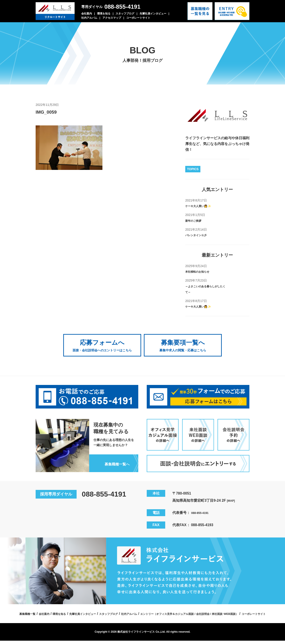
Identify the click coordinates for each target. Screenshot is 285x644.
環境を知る (104, 14)
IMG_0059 (49, 112)
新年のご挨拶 (196, 220)
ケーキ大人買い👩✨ (202, 206)
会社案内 (87, 14)
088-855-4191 (122, 7)
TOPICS (193, 169)
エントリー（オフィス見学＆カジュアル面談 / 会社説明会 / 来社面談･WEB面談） (125, 617)
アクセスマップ (112, 18)
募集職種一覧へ (113, 459)
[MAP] (232, 496)
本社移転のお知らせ (201, 271)
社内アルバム (89, 18)
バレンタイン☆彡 (199, 235)
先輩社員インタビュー (153, 14)
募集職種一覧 (76, 609)
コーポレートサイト (138, 18)
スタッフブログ (125, 14)
